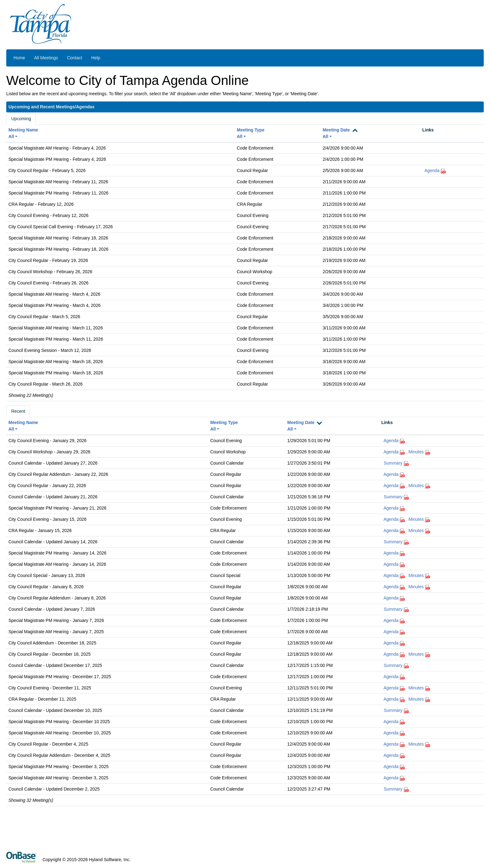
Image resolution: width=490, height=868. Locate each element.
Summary (393, 463)
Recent (18, 411)
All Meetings (46, 58)
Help (96, 58)
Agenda (432, 170)
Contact (75, 58)
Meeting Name (23, 130)
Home (19, 58)
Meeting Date (336, 130)
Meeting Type (251, 130)
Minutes (416, 452)
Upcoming (21, 119)
